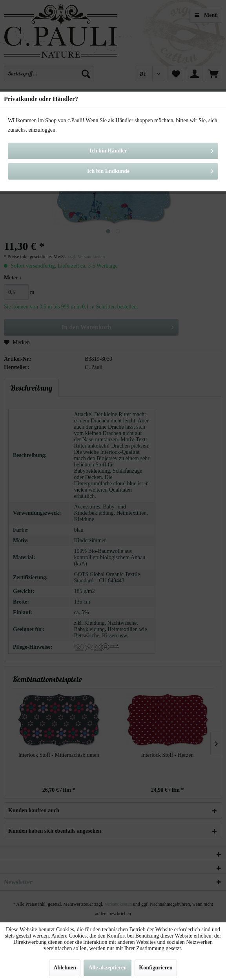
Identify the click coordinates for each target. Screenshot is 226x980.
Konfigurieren (156, 968)
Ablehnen (65, 968)
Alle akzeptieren (107, 968)
